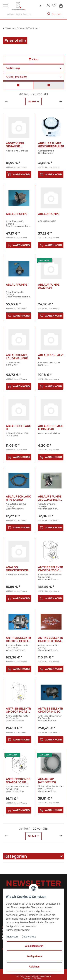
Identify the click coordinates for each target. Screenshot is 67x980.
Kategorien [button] (16, 856)
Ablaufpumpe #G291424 (49, 286)
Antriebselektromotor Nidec (51, 710)
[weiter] (61, 102)
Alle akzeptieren (34, 946)
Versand (24, 167)
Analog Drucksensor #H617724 (17, 569)
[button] (48, 6)
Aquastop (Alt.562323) (47, 781)
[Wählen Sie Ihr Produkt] (24, 14)
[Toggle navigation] (5, 6)
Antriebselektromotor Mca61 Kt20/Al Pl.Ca (18, 710)
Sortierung (13, 68)
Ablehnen (34, 967)
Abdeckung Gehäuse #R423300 (15, 145)
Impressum (12, 937)
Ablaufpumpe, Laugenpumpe (17, 357)
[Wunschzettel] (54, 6)
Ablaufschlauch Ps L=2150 (18, 498)
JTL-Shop (38, 978)
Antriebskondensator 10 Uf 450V (18, 781)
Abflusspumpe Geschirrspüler (51, 145)
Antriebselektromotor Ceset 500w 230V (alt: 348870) (18, 639)
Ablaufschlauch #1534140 (51, 428)
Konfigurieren (34, 956)
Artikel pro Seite (16, 77)
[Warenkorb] (61, 6)
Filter (34, 59)
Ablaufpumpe (17, 214)
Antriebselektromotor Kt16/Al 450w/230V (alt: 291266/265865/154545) (51, 639)
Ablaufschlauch (51, 357)
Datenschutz (29, 937)
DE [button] (40, 6)
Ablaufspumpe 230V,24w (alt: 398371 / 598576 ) (50, 498)
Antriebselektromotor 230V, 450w (51, 569)
